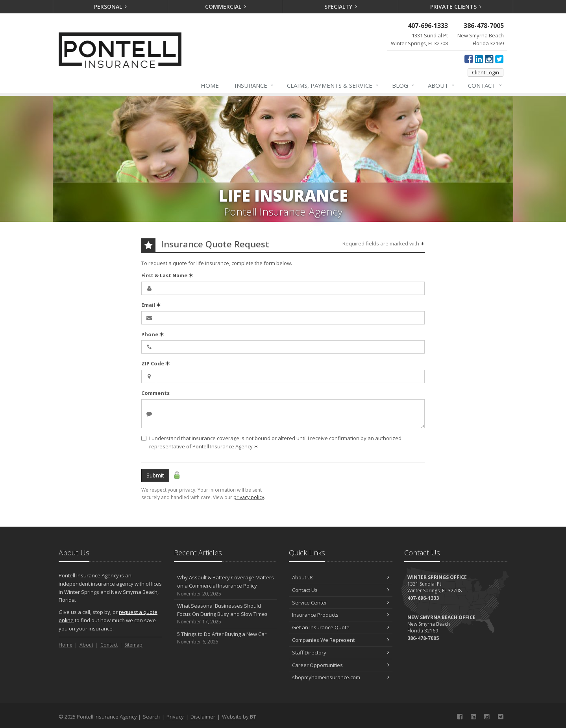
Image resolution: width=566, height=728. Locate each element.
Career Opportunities (341, 665)
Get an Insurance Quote (341, 627)
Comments (155, 393)
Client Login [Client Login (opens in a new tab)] (486, 72)
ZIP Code (155, 363)
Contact (485, 85)
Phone (153, 334)
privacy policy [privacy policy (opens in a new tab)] (249, 497)
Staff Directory (341, 652)
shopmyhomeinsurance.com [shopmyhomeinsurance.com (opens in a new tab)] (341, 677)
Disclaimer (203, 717)
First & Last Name (167, 275)
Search (151, 717)
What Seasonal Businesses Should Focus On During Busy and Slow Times (226, 614)
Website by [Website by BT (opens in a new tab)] (239, 717)
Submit (155, 475)
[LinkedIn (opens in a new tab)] (479, 59)
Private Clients (456, 6)
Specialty (341, 6)
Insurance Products (341, 615)
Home (210, 85)
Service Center (341, 603)
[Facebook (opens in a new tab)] (469, 59)
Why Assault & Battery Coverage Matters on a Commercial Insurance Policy (226, 586)
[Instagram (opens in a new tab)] (489, 59)
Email (151, 305)
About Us (341, 577)
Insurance (254, 85)
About (442, 85)
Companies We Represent (341, 640)
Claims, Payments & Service (333, 85)
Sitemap (133, 645)
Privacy (175, 717)
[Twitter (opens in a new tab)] (499, 59)
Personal (111, 6)
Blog (404, 85)
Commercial (226, 6)
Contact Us (341, 590)
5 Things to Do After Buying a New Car (226, 638)
